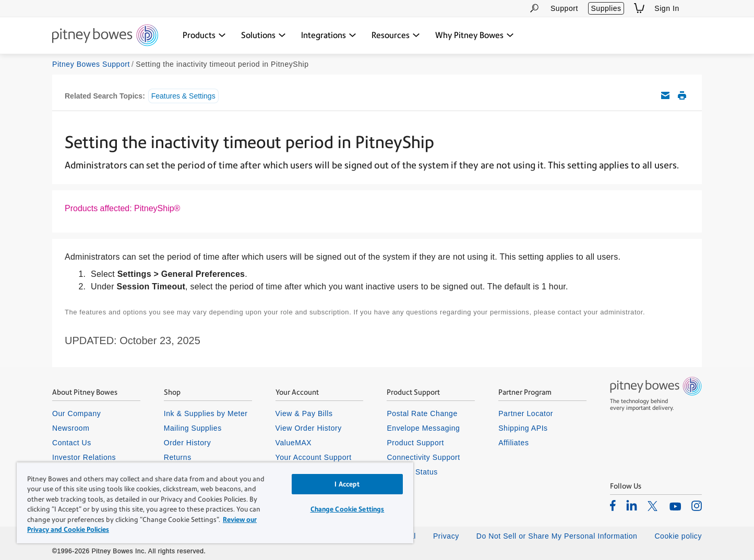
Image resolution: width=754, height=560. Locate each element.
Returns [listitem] (178, 457)
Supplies (606, 8)
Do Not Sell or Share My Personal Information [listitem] (557, 536)
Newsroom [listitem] (71, 428)
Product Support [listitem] (415, 443)
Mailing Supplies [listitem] (193, 428)
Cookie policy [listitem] (678, 536)
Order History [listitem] (188, 443)
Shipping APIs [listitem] (523, 428)
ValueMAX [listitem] (294, 443)
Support (564, 8)
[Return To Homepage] (105, 36)
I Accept (347, 484)
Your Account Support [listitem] (314, 457)
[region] (215, 503)
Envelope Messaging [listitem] (423, 428)
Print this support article (682, 95)
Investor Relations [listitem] (84, 457)
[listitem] (613, 505)
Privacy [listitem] (446, 536)
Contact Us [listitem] (72, 443)
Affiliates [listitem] (513, 443)
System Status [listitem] (412, 472)
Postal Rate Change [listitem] (422, 413)
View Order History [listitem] (309, 428)
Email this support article (665, 95)
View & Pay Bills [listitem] (304, 413)
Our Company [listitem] (76, 413)
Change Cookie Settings (348, 509)
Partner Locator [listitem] (526, 413)
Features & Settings (183, 96)
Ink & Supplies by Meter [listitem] (206, 413)
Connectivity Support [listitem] (423, 457)
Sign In (667, 8)
